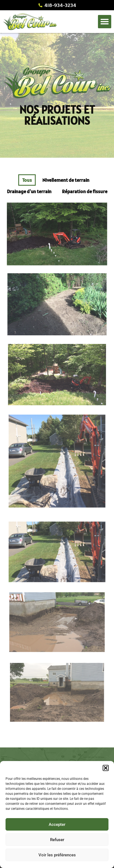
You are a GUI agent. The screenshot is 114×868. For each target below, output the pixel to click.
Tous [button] (27, 180)
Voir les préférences (57, 855)
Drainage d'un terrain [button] (29, 191)
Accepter (57, 824)
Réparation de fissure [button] (85, 191)
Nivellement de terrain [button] (66, 180)
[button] (106, 768)
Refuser (57, 840)
